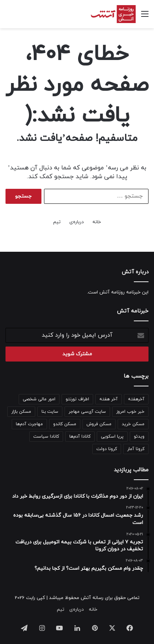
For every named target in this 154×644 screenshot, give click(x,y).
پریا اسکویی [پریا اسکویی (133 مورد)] (112, 437)
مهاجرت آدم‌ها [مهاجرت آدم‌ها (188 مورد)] (29, 424)
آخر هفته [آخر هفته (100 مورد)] (109, 399)
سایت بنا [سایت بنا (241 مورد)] (50, 412)
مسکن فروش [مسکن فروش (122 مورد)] (99, 424)
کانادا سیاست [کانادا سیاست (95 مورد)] (46, 437)
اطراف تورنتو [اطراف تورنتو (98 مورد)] (77, 399)
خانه (97, 222)
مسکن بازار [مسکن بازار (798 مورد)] (21, 412)
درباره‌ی (76, 222)
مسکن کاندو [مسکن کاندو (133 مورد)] (65, 424)
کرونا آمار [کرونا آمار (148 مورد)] (136, 449)
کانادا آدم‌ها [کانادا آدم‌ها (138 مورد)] (80, 437)
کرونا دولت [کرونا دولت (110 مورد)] (107, 449)
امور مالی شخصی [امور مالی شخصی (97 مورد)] (39, 399)
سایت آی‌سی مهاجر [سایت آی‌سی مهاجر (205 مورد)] (87, 412)
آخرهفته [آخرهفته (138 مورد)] (136, 399)
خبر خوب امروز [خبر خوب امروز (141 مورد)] (130, 412)
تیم (57, 222)
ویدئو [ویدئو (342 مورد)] (139, 437)
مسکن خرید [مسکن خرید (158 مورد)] (133, 424)
